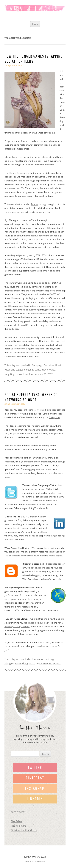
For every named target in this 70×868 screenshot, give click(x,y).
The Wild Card (19, 826)
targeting (10, 374)
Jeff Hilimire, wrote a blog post (39, 410)
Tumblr (35, 204)
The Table (16, 821)
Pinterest (35, 778)
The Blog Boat (40, 861)
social (32, 663)
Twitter (35, 767)
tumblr (27, 374)
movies (51, 370)
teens (19, 374)
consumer (40, 370)
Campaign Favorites (43, 365)
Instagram (35, 788)
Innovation (38, 659)
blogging (29, 370)
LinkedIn (35, 799)
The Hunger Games (15, 173)
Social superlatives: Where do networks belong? (31, 397)
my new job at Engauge (17, 528)
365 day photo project (37, 568)
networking (21, 663)
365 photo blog (31, 623)
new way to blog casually (17, 626)
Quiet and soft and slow (24, 830)
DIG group (54, 417)
